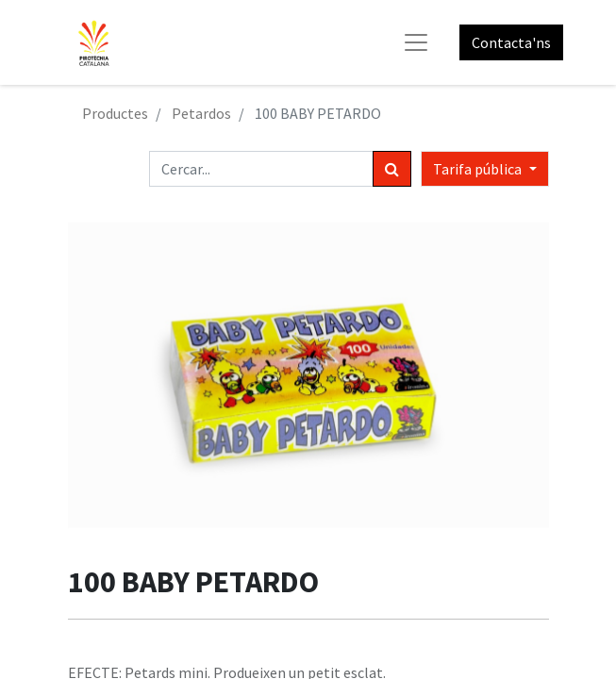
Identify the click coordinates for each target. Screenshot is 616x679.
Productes (115, 113)
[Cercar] (392, 169)
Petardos (201, 113)
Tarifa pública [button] (479, 169)
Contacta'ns (511, 42)
